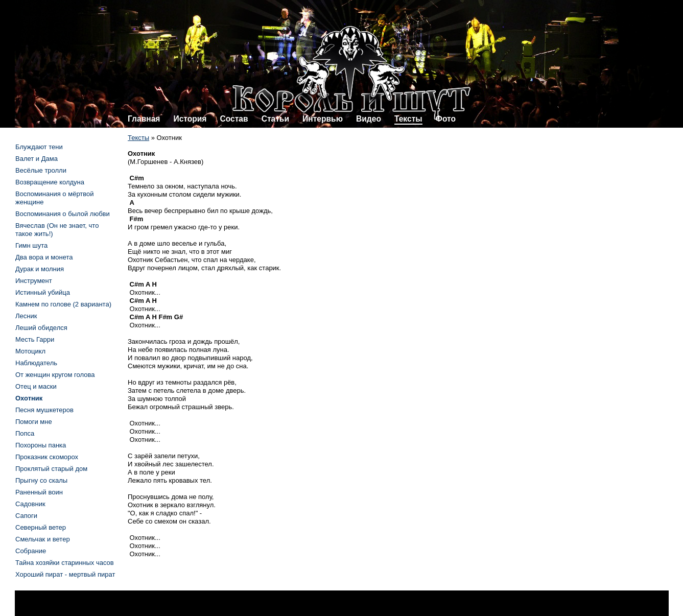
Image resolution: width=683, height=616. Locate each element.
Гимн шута (31, 245)
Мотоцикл (30, 351)
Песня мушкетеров (44, 410)
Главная (144, 119)
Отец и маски (36, 386)
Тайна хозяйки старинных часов (65, 563)
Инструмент (34, 281)
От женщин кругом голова (55, 375)
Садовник (30, 504)
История (190, 119)
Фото (446, 119)
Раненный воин (39, 492)
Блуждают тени (39, 147)
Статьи (275, 119)
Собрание (31, 551)
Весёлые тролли (41, 170)
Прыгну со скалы (41, 480)
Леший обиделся (41, 328)
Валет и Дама (37, 159)
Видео (369, 119)
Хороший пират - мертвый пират (65, 574)
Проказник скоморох (47, 457)
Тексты (408, 119)
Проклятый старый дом (51, 469)
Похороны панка (41, 445)
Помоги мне (34, 422)
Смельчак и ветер (43, 539)
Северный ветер (41, 527)
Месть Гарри (35, 339)
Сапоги (26, 516)
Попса (25, 433)
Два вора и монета (44, 257)
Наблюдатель (36, 363)
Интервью (323, 119)
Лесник (26, 316)
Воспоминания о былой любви (63, 214)
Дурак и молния (40, 269)
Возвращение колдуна (50, 182)
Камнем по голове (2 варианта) (63, 304)
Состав (234, 119)
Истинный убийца (43, 292)
